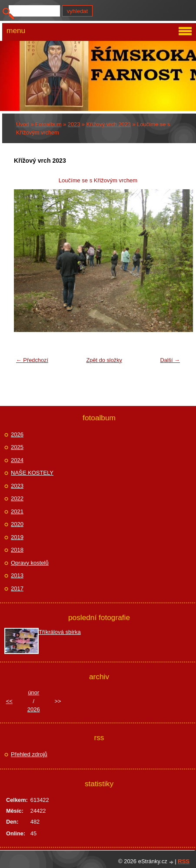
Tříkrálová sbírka (60, 632)
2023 (74, 124)
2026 (17, 434)
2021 (17, 511)
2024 (17, 460)
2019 (17, 537)
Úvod (23, 124)
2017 (17, 588)
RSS (184, 861)
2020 (17, 524)
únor (33, 692)
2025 (17, 447)
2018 (17, 550)
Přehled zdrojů (29, 754)
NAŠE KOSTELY (32, 473)
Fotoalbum (48, 124)
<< (9, 701)
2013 (17, 575)
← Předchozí (32, 360)
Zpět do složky (104, 360)
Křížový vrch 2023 (109, 124)
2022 (17, 498)
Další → (170, 360)
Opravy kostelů (30, 563)
